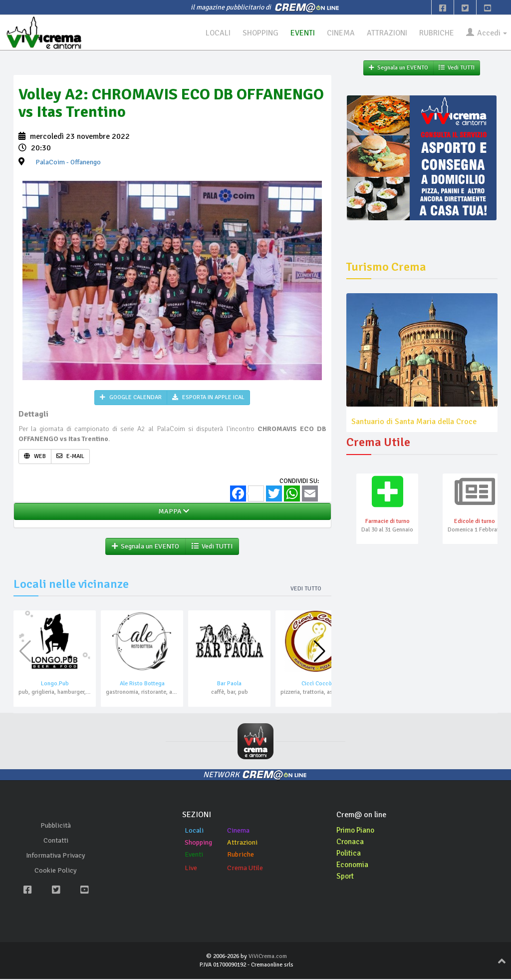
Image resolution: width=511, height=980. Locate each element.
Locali (194, 831)
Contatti (56, 841)
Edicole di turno (475, 522)
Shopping (198, 843)
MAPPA (172, 512)
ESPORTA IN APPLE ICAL (208, 398)
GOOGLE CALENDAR (131, 398)
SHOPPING (255, 33)
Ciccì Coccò (317, 685)
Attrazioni (242, 843)
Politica (349, 854)
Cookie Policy (56, 871)
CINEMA (337, 33)
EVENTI (298, 33)
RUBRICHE (435, 33)
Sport (346, 877)
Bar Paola (229, 685)
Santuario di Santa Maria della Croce (414, 422)
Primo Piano (357, 831)
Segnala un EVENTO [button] (145, 547)
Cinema (238, 831)
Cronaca (351, 843)
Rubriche (241, 855)
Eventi (194, 855)
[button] (320, 652)
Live (191, 869)
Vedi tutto (306, 589)
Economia (353, 865)
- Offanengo (68, 163)
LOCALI (212, 33)
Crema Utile (245, 869)
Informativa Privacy (56, 856)
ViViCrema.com (268, 957)
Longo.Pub (55, 685)
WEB (35, 457)
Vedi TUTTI (212, 547)
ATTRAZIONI (384, 33)
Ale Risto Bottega (142, 685)
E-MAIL (70, 457)
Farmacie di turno (387, 522)
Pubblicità (56, 826)
